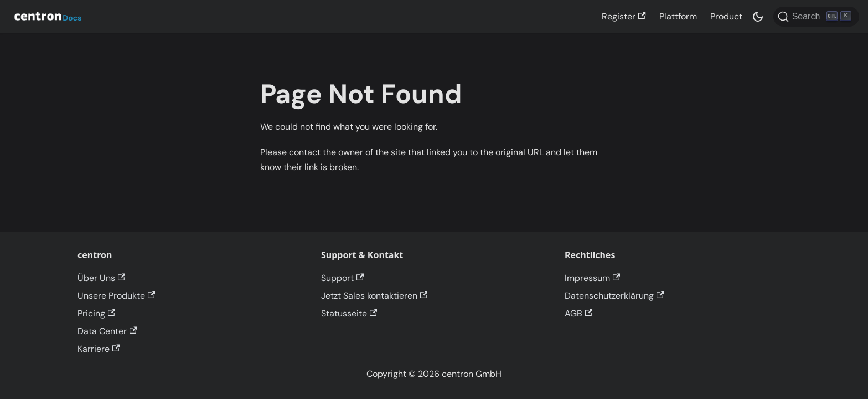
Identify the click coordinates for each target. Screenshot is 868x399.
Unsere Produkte (116, 296)
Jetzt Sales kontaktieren (374, 296)
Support (342, 278)
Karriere (99, 349)
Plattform (678, 16)
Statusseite (349, 313)
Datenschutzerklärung (614, 296)
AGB (578, 313)
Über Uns (101, 278)
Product (726, 16)
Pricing (96, 313)
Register (624, 16)
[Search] (816, 17)
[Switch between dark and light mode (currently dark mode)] (758, 17)
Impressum (592, 278)
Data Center (107, 331)
